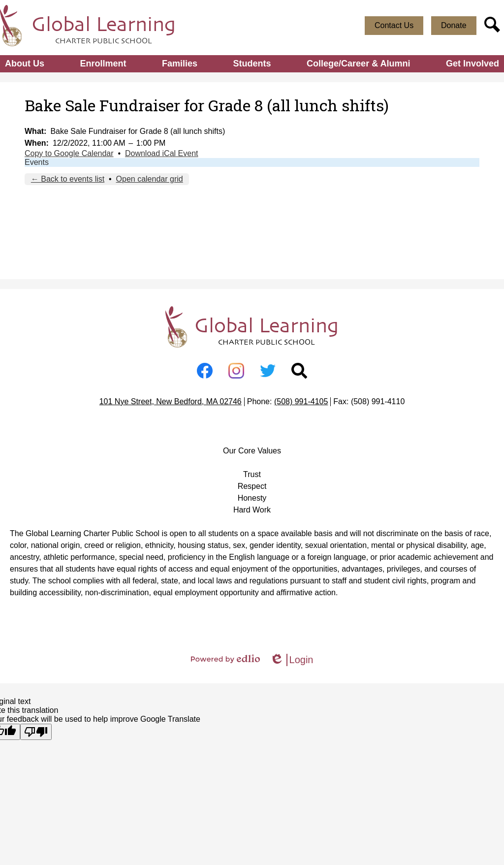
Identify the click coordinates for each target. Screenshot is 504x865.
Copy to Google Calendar (69, 153)
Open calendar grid (150, 179)
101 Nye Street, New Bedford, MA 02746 (171, 401)
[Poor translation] (36, 732)
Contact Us (394, 25)
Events (37, 162)
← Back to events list (68, 179)
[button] (25, 64)
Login (292, 660)
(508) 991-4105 (301, 401)
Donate (454, 25)
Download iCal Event (162, 153)
